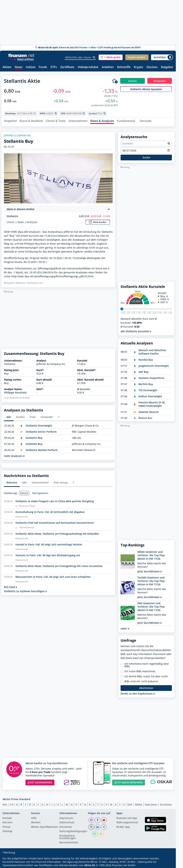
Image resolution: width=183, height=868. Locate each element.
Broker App (123, 826)
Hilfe (34, 817)
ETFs (54, 67)
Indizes (31, 67)
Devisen (152, 67)
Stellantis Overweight (39, 424)
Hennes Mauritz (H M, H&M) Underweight (152, 403)
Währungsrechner (127, 821)
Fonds (43, 67)
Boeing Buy (145, 417)
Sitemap (7, 830)
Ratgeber (167, 67)
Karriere (7, 821)
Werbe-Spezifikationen (45, 826)
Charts (11, 221)
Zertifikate (67, 67)
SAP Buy (144, 370)
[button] (111, 57)
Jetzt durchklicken (150, 570)
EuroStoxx (166, 803)
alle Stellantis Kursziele (136, 330)
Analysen (32, 221)
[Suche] (94, 57)
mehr (125, 627)
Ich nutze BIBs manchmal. (140, 670)
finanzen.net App (127, 817)
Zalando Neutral (148, 410)
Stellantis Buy (34, 437)
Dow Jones (151, 803)
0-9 (12, 803)
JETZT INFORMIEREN (40, 781)
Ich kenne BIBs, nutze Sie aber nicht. (146, 675)
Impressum (66, 817)
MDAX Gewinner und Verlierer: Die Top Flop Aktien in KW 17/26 (151, 554)
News (19, 67)
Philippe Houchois (15, 391)
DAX (130, 803)
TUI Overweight (148, 389)
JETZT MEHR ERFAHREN (129, 781)
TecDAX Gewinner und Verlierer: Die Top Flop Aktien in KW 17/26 (151, 579)
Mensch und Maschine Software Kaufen (152, 350)
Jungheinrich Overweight (154, 364)
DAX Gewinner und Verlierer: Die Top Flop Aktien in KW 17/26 (151, 605)
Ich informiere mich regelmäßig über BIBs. (147, 664)
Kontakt (7, 817)
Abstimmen (146, 687)
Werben (36, 821)
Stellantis (12, 215)
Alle (5, 803)
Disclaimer (66, 826)
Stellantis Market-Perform (42, 449)
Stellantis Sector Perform (41, 430)
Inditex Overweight (150, 395)
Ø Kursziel (83, 388)
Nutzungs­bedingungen (73, 830)
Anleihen (108, 67)
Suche (146, 156)
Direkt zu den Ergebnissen (138, 692)
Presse (6, 826)
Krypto (139, 67)
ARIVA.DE (90, 864)
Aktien (7, 67)
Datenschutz (67, 821)
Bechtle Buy (146, 383)
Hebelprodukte (88, 67)
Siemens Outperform (151, 377)
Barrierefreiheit (69, 841)
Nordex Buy (146, 358)
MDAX (139, 803)
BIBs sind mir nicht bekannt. (142, 680)
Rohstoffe (124, 67)
